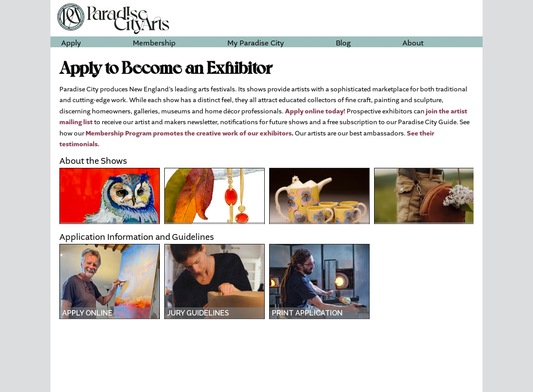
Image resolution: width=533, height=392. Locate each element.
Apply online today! (315, 111)
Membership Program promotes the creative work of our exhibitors (189, 133)
